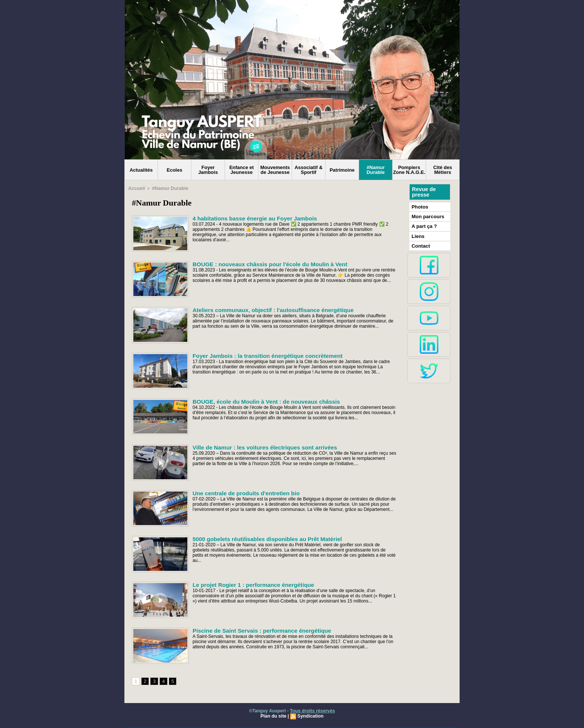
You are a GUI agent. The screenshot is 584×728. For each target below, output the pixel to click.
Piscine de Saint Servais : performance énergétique (256, 630)
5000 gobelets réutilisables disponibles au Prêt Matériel (261, 538)
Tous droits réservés (312, 710)
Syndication (310, 716)
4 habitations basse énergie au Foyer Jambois (250, 217)
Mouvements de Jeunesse (275, 170)
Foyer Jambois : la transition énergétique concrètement (261, 355)
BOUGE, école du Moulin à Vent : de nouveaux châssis (260, 401)
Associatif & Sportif (309, 170)
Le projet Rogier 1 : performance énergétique (248, 584)
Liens (417, 234)
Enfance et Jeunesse (242, 170)
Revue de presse (423, 192)
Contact (420, 244)
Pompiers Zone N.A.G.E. (409, 170)
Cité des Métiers (443, 170)
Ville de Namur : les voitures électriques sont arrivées (259, 446)
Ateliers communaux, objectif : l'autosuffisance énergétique (266, 309)
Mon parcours (426, 216)
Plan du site (274, 716)
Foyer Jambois (208, 170)
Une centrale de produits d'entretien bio (242, 492)
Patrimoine (342, 170)
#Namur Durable (375, 170)
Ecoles (175, 170)
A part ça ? (423, 225)
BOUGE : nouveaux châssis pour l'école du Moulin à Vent (264, 263)
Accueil (135, 188)
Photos (419, 206)
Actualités (141, 170)
